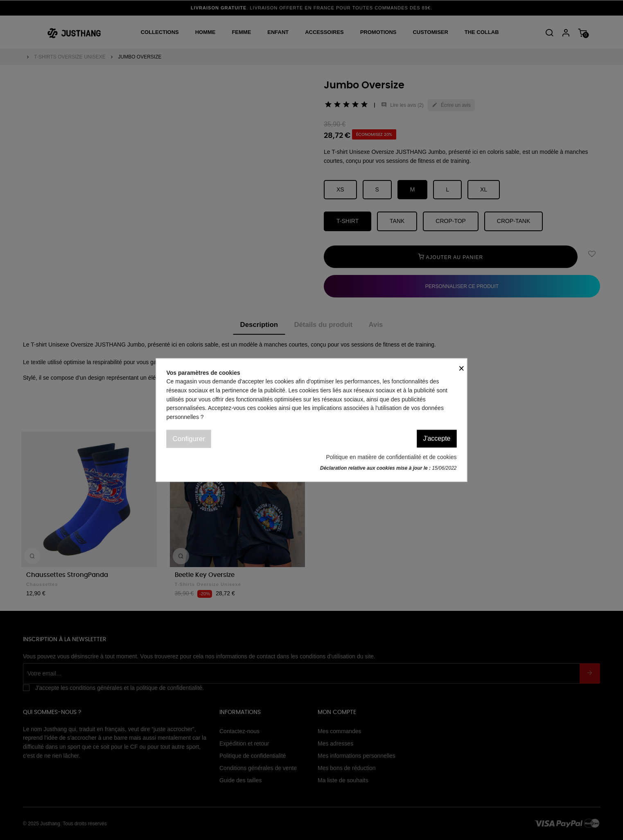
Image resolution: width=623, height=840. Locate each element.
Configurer (189, 438)
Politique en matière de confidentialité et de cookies (391, 457)
